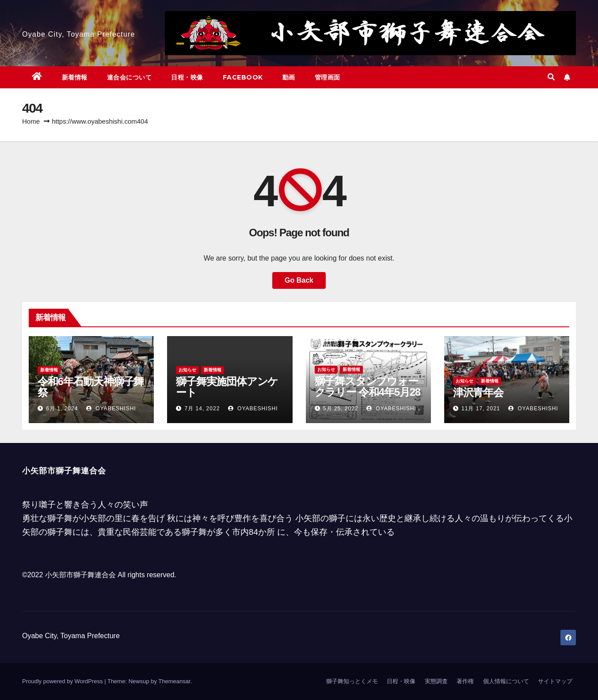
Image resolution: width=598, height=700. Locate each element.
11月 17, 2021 (481, 409)
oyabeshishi (111, 409)
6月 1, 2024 (62, 409)
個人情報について (506, 681)
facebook (243, 77)
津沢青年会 (478, 392)
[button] (551, 77)
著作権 (465, 681)
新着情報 (75, 77)
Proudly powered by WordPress (63, 681)
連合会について (130, 77)
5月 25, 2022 (341, 409)
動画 (289, 77)
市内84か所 (253, 532)
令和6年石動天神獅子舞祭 (91, 387)
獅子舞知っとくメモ (352, 681)
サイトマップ (555, 681)
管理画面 (328, 77)
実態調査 (436, 681)
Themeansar (174, 681)
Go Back (299, 280)
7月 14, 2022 (202, 409)
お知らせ (187, 370)
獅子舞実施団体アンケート (227, 387)
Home (31, 121)
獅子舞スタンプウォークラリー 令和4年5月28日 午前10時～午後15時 (368, 392)
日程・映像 (187, 77)
